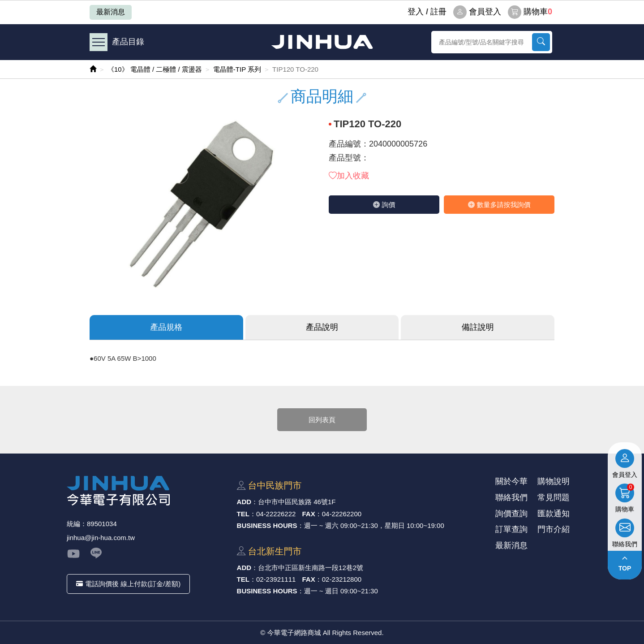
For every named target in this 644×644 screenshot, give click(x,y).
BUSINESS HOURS (267, 525)
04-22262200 (342, 514)
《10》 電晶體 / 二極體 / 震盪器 (155, 69)
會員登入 (477, 12)
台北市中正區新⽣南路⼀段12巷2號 (311, 568)
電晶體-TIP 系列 (237, 69)
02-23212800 (342, 579)
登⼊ (416, 12)
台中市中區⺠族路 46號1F (297, 502)
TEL (243, 514)
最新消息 (111, 12)
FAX (309, 514)
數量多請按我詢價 (499, 205)
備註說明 (478, 327)
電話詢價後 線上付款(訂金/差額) (128, 584)
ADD (244, 502)
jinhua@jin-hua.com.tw (101, 538)
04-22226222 (276, 514)
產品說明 (322, 327)
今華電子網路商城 (322, 42)
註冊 (438, 12)
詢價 (384, 205)
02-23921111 (276, 579)
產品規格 (166, 327)
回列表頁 (322, 420)
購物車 (530, 12)
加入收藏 (349, 176)
